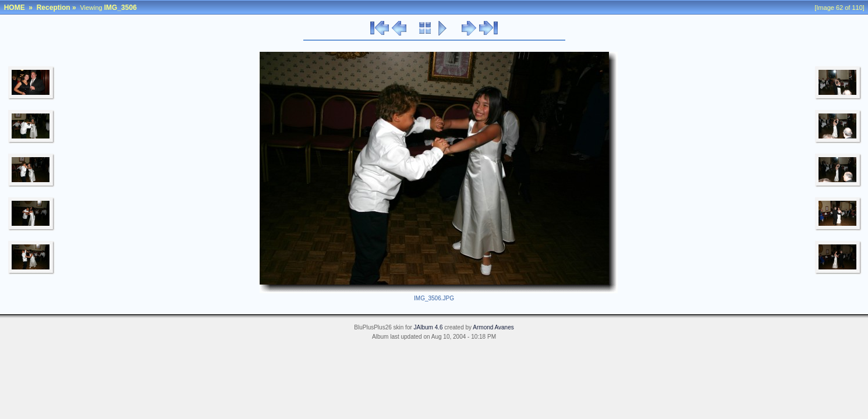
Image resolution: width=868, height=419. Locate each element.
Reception (54, 8)
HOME (15, 8)
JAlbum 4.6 (428, 327)
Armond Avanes (493, 327)
